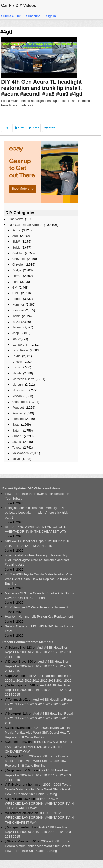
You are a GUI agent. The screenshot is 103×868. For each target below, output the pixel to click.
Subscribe (33, 16)
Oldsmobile (20, 402)
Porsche (18, 419)
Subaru (17, 436)
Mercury (18, 385)
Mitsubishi (19, 390)
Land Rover (20, 350)
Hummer (18, 305)
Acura (16, 230)
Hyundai (18, 310)
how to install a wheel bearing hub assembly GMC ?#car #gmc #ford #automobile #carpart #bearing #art (37, 560)
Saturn (17, 431)
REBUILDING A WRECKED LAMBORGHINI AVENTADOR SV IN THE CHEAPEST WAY (36, 529)
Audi (15, 236)
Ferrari (17, 276)
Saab (16, 425)
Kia (14, 339)
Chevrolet (19, 259)
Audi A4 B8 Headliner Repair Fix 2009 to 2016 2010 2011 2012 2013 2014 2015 (38, 543)
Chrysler (18, 265)
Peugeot (18, 408)
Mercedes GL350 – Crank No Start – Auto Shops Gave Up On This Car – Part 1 (39, 596)
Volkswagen (20, 453)
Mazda (17, 373)
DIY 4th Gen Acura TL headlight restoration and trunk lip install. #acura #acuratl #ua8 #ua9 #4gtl (42, 88)
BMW (16, 242)
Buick (16, 248)
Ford (15, 282)
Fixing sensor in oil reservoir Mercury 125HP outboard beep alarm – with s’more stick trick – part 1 (38, 513)
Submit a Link (11, 16)
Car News (16, 219)
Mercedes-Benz (23, 379)
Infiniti (16, 316)
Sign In (51, 16)
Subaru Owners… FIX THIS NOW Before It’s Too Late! (39, 629)
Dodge (17, 270)
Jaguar (17, 327)
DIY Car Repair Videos (25, 225)
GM (15, 288)
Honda (17, 299)
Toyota (17, 448)
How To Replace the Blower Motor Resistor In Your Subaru (37, 496)
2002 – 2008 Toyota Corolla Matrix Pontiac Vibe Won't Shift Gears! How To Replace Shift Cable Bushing (39, 579)
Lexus (16, 356)
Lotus (16, 367)
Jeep (16, 333)
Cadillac (18, 253)
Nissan (17, 396)
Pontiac (17, 413)
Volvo (16, 459)
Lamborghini (21, 345)
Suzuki (17, 442)
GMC (16, 293)
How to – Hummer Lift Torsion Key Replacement (39, 617)
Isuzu (16, 322)
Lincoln (17, 362)
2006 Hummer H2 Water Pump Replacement (37, 607)
